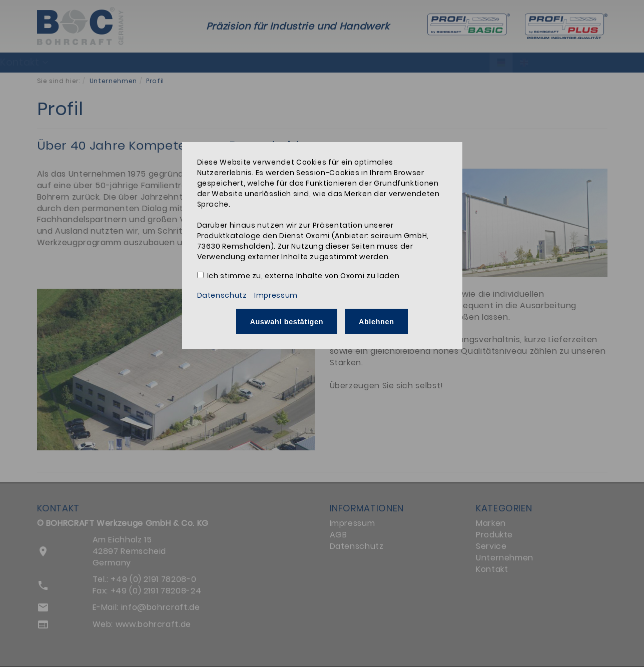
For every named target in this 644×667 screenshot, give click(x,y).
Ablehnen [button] (377, 322)
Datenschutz (222, 295)
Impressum (276, 295)
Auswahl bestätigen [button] (286, 322)
